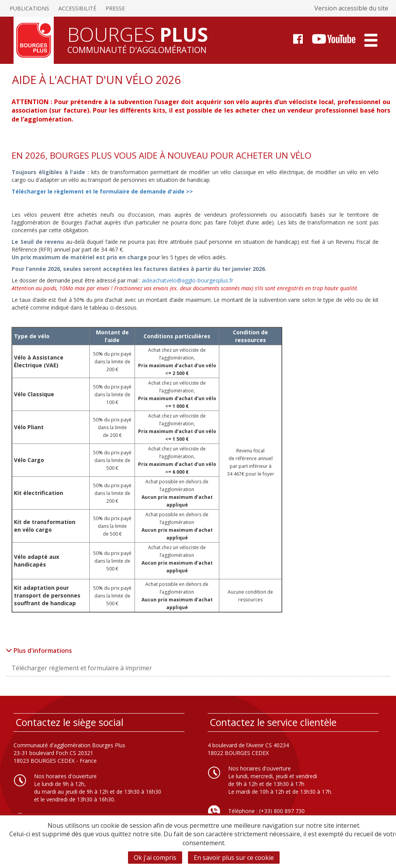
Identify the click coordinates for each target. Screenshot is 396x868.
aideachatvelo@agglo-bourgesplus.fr (188, 280)
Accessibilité (77, 8)
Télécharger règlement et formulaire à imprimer (82, 668)
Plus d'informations (39, 651)
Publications (29, 8)
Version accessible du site (351, 8)
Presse (115, 8)
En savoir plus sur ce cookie (234, 858)
